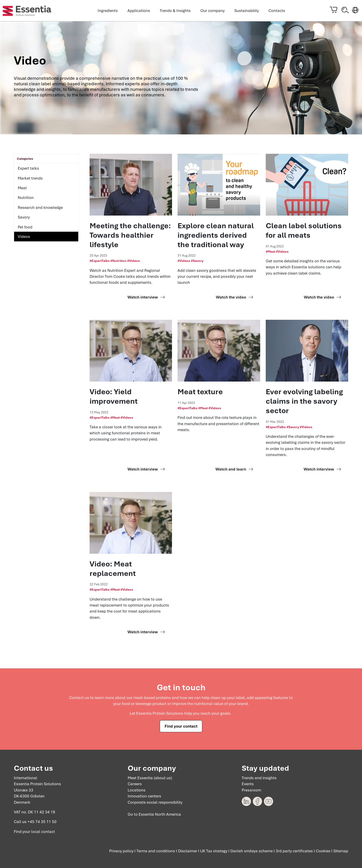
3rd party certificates (294, 851)
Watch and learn (231, 469)
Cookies (323, 851)
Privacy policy (121, 851)
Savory (24, 217)
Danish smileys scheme (252, 851)
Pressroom (251, 790)
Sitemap (341, 851)
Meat (22, 188)
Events (248, 784)
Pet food (25, 227)
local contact (43, 832)
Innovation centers (144, 796)
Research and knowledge (40, 207)
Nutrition (26, 198)
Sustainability (247, 11)
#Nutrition (118, 261)
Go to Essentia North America (154, 815)
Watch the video (231, 297)
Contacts (277, 11)
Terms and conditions (156, 851)
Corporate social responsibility (155, 802)
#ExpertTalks (100, 261)
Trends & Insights (175, 11)
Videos (24, 237)
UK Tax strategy (214, 851)
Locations (137, 790)
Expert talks (28, 168)
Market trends (30, 178)
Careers (135, 784)
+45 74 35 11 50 (42, 822)
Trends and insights (259, 778)
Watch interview (143, 297)
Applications (139, 11)
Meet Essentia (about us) (150, 778)
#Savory (197, 261)
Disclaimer (188, 851)
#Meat (270, 252)
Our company (213, 11)
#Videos (134, 261)
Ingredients (108, 11)
